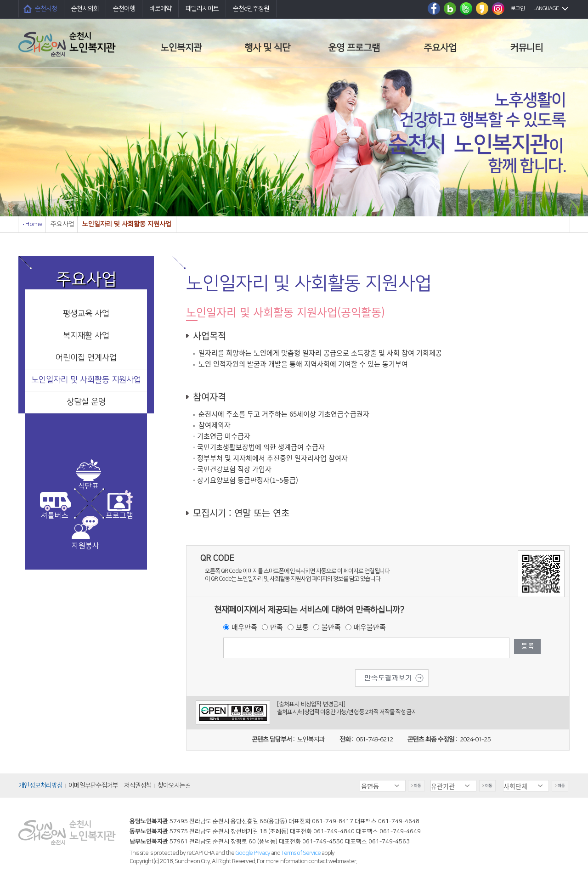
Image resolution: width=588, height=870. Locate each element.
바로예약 (160, 9)
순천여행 (124, 9)
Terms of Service (301, 853)
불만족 (331, 627)
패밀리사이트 (202, 9)
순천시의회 (85, 9)
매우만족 (244, 627)
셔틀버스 (55, 515)
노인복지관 (181, 48)
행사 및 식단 (267, 48)
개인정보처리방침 (40, 785)
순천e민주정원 (251, 9)
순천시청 (46, 9)
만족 (277, 627)
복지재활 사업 (86, 336)
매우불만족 (370, 627)
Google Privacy (253, 853)
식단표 (88, 486)
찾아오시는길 (174, 785)
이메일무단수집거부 (93, 785)
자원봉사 (85, 546)
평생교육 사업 (86, 314)
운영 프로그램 (354, 48)
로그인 (518, 8)
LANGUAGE (546, 8)
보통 (302, 627)
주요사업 (440, 48)
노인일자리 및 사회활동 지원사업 (86, 380)
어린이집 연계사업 (86, 358)
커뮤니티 (526, 48)
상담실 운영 (86, 402)
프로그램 (119, 515)
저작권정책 (138, 785)
